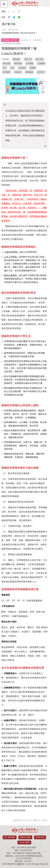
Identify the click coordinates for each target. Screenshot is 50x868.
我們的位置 (40, 837)
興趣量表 (38, 601)
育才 (5, 68)
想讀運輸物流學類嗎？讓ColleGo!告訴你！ (20, 33)
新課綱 (33, 68)
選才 (12, 68)
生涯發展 (22, 68)
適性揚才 (16, 59)
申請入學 (28, 59)
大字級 (19, 12)
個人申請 (39, 59)
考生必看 (7, 63)
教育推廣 (18, 63)
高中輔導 (7, 72)
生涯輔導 (41, 63)
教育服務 (29, 72)
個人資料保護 (10, 837)
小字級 (9, 12)
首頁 (4, 30)
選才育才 (41, 72)
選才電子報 (13, 30)
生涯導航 (30, 63)
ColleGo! (18, 72)
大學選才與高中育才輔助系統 (26, 111)
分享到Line (19, 17)
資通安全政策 (25, 837)
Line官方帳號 (24, 842)
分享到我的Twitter (14, 17)
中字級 (14, 12)
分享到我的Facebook (9, 17)
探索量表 (23, 616)
